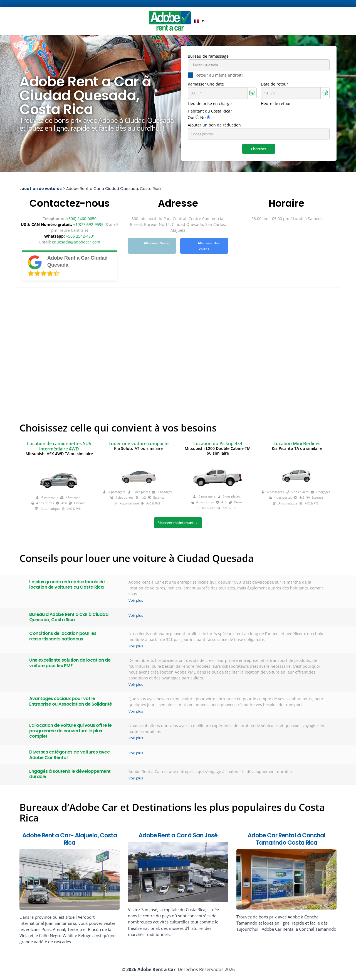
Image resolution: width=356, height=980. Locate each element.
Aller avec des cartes (209, 246)
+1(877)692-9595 (88, 224)
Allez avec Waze (156, 243)
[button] (199, 21)
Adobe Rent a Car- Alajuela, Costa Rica (70, 839)
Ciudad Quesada (204, 65)
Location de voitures (41, 189)
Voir (136, 600)
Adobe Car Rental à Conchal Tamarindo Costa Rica (286, 839)
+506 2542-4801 (81, 236)
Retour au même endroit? (219, 75)
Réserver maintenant (178, 523)
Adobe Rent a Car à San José (178, 835)
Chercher (259, 149)
